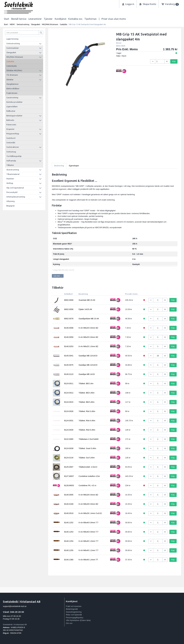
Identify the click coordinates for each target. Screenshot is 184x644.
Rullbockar (11, 111)
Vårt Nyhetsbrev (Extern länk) (78, 620)
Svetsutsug (11, 152)
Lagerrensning (12, 39)
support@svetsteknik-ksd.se (15, 606)
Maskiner (10, 179)
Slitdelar (10, 80)
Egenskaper (74, 166)
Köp (174, 61)
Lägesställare (12, 106)
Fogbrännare (12, 93)
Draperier (10, 129)
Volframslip (11, 161)
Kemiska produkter (14, 102)
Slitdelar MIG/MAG (14, 70)
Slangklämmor (13, 84)
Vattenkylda (12, 66)
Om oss (69, 623)
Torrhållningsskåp (14, 156)
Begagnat (10, 206)
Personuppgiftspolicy (75, 618)
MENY (12, 24)
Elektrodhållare (13, 89)
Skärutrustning (13, 170)
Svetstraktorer (13, 147)
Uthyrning (10, 201)
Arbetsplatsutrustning (16, 197)
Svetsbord (11, 138)
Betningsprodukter (14, 116)
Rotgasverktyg (13, 134)
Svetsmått (11, 143)
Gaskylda (63, 24)
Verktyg (10, 183)
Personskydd (12, 192)
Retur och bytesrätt (74, 615)
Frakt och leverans (74, 606)
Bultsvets (10, 120)
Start (7, 19)
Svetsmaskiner (13, 48)
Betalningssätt (72, 609)
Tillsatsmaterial (13, 174)
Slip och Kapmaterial (15, 188)
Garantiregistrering (74, 612)
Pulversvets (11, 125)
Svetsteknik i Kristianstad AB (15, 625)
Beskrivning (59, 166)
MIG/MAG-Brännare (50, 24)
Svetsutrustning (23, 24)
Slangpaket (36, 24)
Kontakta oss (75, 19)
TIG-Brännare (12, 75)
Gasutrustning (12, 97)
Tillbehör (10, 165)
